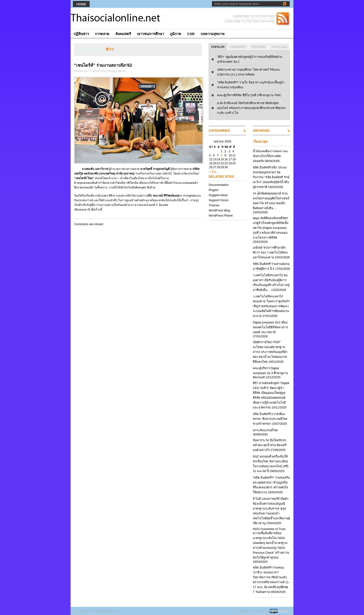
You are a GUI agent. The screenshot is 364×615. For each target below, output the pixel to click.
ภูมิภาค (175, 34)
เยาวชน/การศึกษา (150, 34)
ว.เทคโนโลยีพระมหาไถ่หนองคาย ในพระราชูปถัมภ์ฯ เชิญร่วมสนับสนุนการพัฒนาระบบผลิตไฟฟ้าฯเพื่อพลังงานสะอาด (271, 306)
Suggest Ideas (218, 195)
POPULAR (218, 47)
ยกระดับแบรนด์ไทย (265, 430)
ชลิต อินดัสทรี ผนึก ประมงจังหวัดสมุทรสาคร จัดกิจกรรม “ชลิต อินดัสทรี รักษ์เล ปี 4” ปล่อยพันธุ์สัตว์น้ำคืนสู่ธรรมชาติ (271, 177)
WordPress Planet (221, 215)
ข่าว (110, 49)
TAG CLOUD (279, 47)
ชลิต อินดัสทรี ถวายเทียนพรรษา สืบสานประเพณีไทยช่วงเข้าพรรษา (270, 419)
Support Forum (219, 200)
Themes (214, 205)
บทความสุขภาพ (213, 34)
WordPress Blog (219, 210)
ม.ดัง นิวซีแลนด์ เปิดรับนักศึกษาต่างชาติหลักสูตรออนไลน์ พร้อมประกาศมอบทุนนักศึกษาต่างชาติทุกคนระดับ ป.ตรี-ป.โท (251, 108)
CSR (191, 34)
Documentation (219, 185)
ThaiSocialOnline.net (104, 611)
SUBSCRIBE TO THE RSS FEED (254, 16)
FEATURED (258, 47)
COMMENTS (238, 47)
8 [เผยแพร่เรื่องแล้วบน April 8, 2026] (221, 155)
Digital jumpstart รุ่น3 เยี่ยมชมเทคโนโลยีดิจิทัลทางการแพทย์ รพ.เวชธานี (270, 327)
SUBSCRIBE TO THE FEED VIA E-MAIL (250, 21)
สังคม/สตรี (123, 34)
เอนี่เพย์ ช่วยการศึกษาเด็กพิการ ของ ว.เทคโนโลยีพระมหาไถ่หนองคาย (271, 252)
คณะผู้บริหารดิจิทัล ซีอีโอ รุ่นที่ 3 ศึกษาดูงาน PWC (249, 95)
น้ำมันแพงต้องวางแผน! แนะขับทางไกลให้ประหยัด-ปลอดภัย (271, 156)
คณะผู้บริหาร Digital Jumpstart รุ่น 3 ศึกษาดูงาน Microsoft (270, 373)
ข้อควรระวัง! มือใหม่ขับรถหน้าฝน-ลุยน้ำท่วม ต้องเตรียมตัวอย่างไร (270, 445)
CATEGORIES (219, 131)
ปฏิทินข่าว (81, 34)
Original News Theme (250, 611)
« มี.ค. (213, 172)
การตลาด (102, 34)
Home (81, 4)
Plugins (214, 190)
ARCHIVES (261, 131)
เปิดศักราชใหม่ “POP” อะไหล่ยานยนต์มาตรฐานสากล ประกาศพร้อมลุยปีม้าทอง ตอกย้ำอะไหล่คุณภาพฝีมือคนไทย (270, 352)
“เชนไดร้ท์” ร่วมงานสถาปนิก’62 (103, 65)
